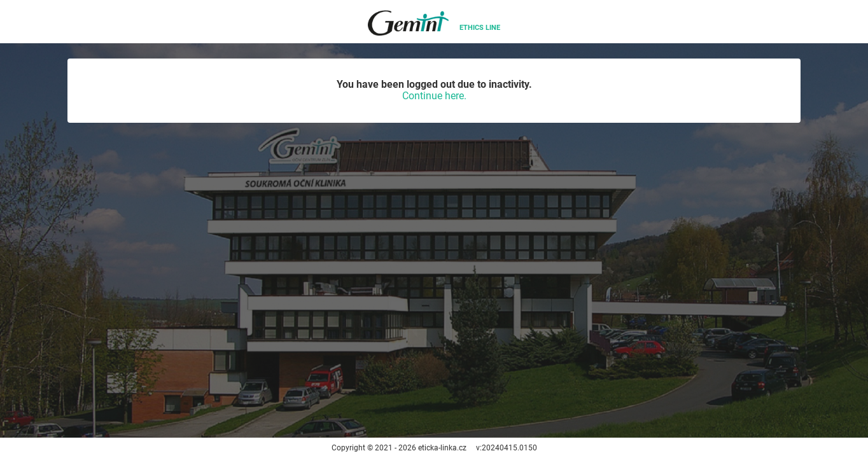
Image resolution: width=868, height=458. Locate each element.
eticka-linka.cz (442, 448)
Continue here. (434, 96)
